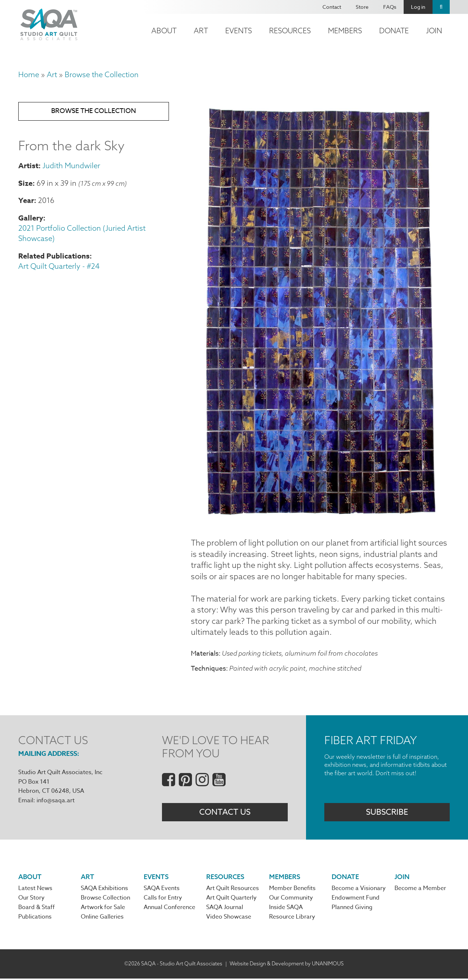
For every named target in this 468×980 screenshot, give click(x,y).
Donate (394, 31)
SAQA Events (162, 890)
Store (362, 7)
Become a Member (420, 890)
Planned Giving (352, 909)
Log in (418, 7)
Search (441, 7)
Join (434, 31)
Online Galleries (102, 919)
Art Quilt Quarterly (231, 900)
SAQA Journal (225, 909)
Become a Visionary (359, 890)
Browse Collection (105, 900)
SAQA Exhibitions (104, 890)
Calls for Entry (163, 900)
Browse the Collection (102, 74)
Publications (35, 919)
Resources (290, 31)
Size (25, 184)
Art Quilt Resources (233, 890)
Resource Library (292, 919)
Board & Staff (37, 909)
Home (29, 74)
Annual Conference (169, 909)
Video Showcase (229, 919)
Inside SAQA (286, 909)
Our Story (31, 900)
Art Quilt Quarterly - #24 (59, 267)
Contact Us (225, 813)
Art (201, 31)
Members (345, 31)
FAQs (390, 7)
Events (239, 31)
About (164, 31)
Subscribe (387, 813)
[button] (320, 520)
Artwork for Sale (103, 909)
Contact (332, 7)
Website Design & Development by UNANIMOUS (287, 965)
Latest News (35, 890)
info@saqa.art (56, 802)
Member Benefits (292, 890)
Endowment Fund (356, 900)
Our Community (291, 900)
